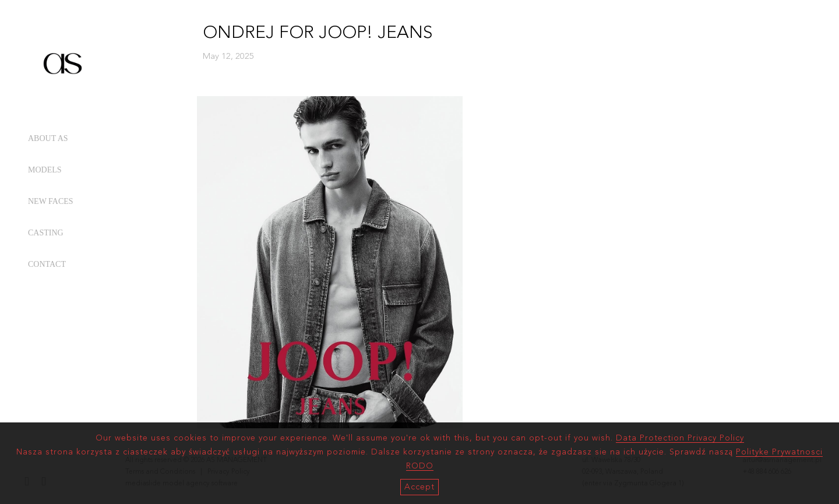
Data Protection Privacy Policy (680, 438)
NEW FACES (51, 201)
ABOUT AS (48, 138)
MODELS (45, 170)
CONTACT (47, 264)
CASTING (46, 233)
